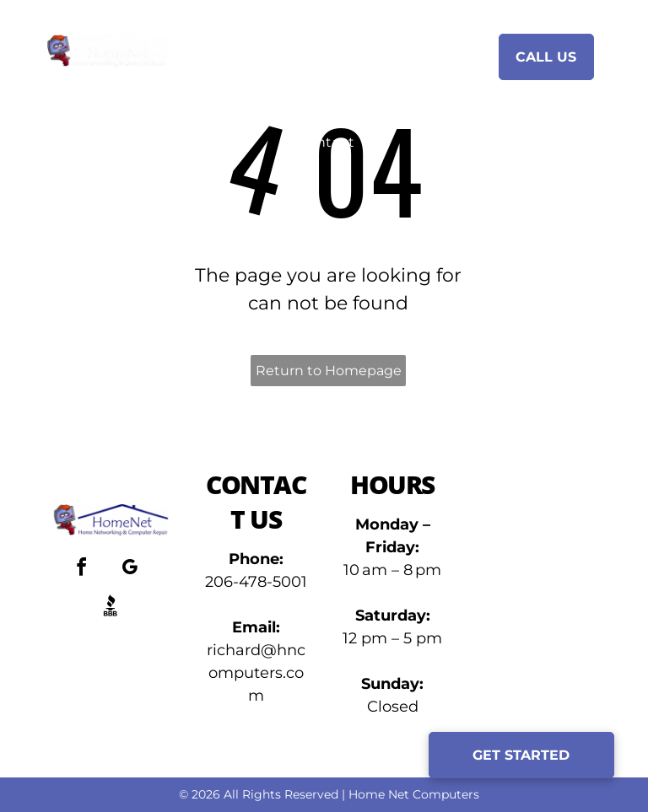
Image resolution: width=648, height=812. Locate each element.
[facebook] (82, 570)
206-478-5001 (256, 582)
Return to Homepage (329, 371)
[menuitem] (287, 56)
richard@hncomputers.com (256, 673)
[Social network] (111, 608)
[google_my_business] (130, 570)
